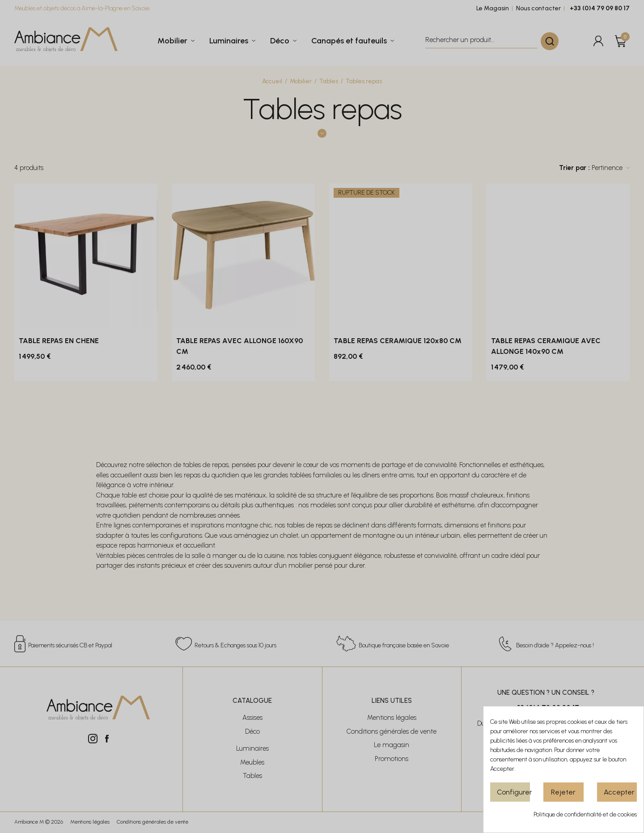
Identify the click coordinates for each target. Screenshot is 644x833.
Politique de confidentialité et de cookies (585, 814)
